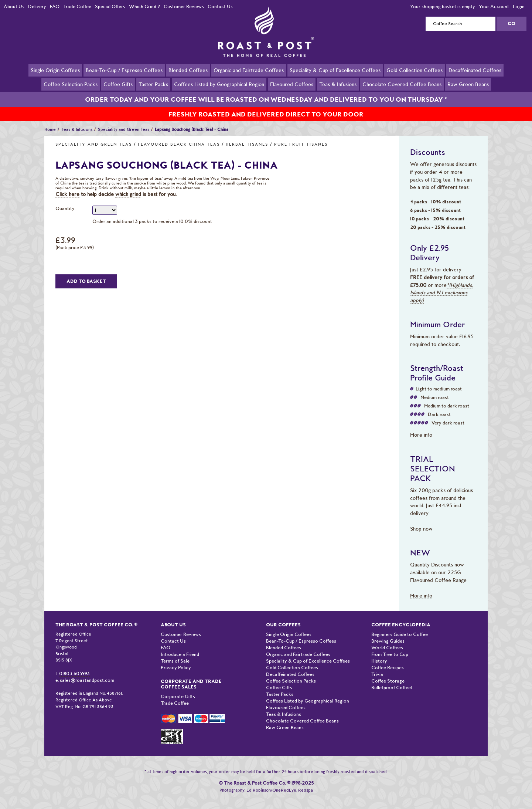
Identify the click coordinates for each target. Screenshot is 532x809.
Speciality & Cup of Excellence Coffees (335, 70)
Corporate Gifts (178, 688)
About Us (14, 6)
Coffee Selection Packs (71, 84)
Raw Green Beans (468, 84)
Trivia (377, 666)
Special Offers (110, 6)
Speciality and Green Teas (94, 136)
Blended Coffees (188, 70)
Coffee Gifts (118, 84)
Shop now (421, 520)
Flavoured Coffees (292, 84)
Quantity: (66, 200)
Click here (67, 186)
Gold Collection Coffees (415, 70)
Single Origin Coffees (55, 70)
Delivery (37, 6)
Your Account (494, 6)
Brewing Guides (388, 632)
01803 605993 (74, 665)
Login (519, 6)
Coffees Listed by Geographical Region (219, 84)
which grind (128, 186)
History (379, 652)
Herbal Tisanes (247, 136)
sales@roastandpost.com (87, 672)
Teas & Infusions (338, 84)
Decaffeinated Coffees (475, 70)
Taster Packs (153, 84)
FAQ (55, 6)
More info (421, 426)
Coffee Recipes (388, 659)
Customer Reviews (184, 6)
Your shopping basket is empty (443, 6)
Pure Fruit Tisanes (301, 136)
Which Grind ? (144, 6)
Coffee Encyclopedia (401, 616)
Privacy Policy (176, 659)
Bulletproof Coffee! (392, 679)
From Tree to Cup (390, 646)
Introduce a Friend (180, 646)
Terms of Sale (175, 652)
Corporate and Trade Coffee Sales (191, 676)
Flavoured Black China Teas (179, 136)
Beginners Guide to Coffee (400, 626)
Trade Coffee (77, 6)
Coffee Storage (388, 672)
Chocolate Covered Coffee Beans (402, 84)
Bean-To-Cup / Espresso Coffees (124, 70)
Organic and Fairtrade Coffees (249, 70)
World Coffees (387, 639)
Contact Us (220, 6)
